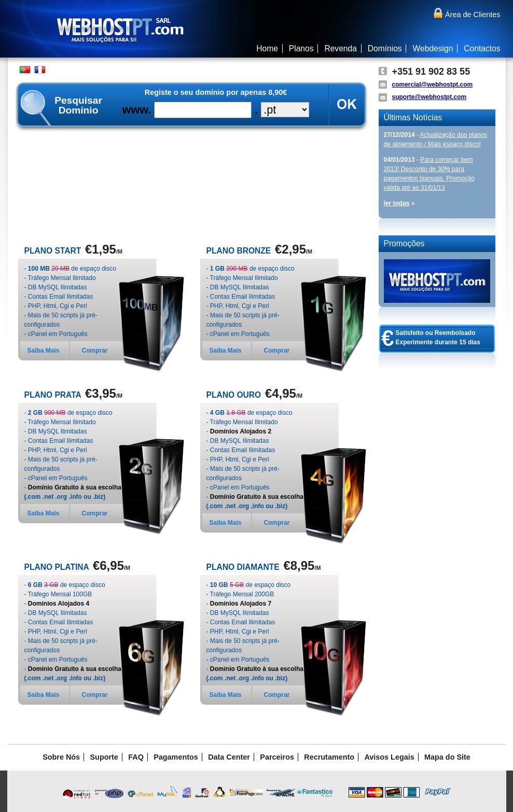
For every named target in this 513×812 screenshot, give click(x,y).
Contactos (482, 48)
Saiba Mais (44, 351)
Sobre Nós (61, 757)
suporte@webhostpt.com (429, 97)
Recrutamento (329, 757)
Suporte (104, 757)
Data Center (229, 757)
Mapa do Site (447, 757)
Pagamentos (176, 757)
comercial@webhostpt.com (433, 85)
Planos (301, 48)
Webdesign (433, 48)
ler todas (397, 203)
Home (267, 48)
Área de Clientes (466, 15)
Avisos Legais (389, 757)
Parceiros (277, 757)
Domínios (385, 48)
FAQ (136, 757)
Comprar (95, 351)
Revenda (340, 48)
